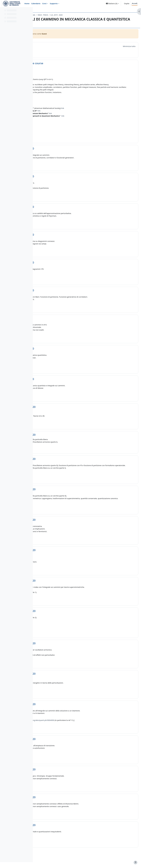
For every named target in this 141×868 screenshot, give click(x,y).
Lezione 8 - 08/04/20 (56, 354)
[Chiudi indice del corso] (2, 10)
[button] (112, 4)
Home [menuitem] (27, 3)
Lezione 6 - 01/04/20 (56, 295)
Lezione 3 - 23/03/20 (56, 212)
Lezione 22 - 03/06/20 (57, 780)
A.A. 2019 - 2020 (91, 15)
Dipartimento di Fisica (46, 15)
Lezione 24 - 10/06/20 (57, 835)
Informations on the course (61, 63)
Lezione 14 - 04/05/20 (57, 530)
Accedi (135, 3)
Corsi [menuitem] (44, 3)
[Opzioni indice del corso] (30, 10)
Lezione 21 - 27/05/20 (57, 749)
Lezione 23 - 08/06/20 (57, 808)
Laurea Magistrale (63, 15)
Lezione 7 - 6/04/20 (56, 323)
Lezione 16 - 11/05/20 (57, 591)
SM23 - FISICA (77, 15)
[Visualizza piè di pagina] (135, 862)
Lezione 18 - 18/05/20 (57, 654)
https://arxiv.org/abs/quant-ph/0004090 (73, 731)
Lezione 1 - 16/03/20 (56, 154)
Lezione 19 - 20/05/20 (57, 684)
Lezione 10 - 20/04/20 (57, 412)
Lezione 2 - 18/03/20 (56, 181)
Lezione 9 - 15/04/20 (56, 384)
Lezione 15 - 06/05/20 (57, 560)
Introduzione (52, 46)
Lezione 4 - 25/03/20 (56, 240)
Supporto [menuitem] (54, 3)
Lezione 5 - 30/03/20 (56, 268)
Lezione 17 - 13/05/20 (57, 621)
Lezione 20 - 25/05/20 (57, 714)
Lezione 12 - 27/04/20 (57, 464)
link (97, 113)
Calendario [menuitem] (36, 3)
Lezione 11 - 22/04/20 (57, 440)
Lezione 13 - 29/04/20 (57, 497)
